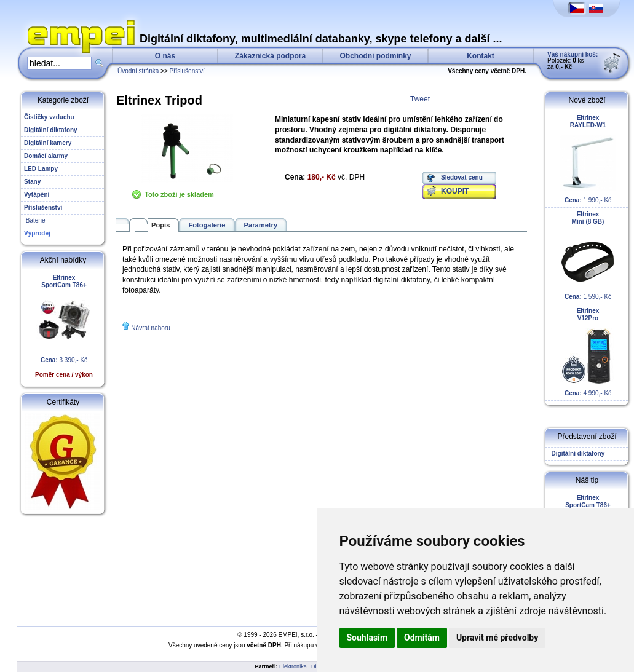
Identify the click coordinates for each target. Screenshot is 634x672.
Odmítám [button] (422, 638)
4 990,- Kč (588, 352)
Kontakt (481, 56)
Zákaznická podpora (270, 56)
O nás (165, 56)
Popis (160, 225)
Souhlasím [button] (367, 638)
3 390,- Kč (64, 326)
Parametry (261, 225)
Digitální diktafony (576, 453)
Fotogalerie (207, 225)
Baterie (34, 220)
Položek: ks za (573, 61)
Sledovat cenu (462, 177)
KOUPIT (455, 191)
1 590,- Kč (588, 255)
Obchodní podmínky (376, 56)
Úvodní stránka (138, 71)
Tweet (420, 99)
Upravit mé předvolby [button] (497, 638)
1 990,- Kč (588, 159)
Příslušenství (187, 71)
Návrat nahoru (150, 328)
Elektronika (293, 666)
